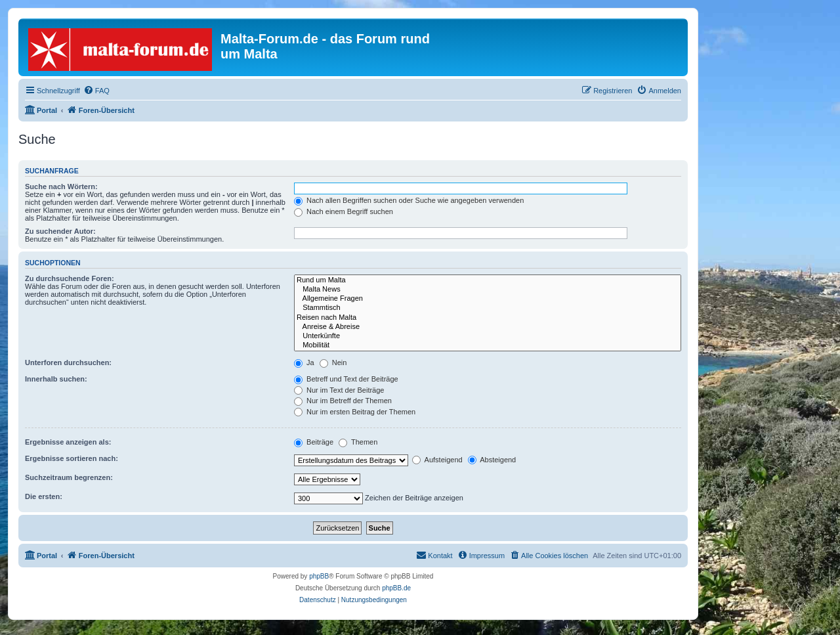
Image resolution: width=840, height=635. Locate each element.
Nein (333, 362)
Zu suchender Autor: (60, 231)
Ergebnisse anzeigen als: (68, 442)
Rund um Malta (488, 280)
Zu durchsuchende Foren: (70, 278)
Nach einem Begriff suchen (344, 211)
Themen (358, 442)
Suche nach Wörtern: (61, 186)
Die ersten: (44, 496)
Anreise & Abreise (488, 327)
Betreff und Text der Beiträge (346, 379)
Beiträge (314, 442)
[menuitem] (96, 91)
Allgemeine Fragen (488, 299)
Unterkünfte (488, 336)
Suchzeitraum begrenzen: (69, 477)
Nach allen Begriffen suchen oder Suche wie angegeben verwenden (409, 200)
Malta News (488, 290)
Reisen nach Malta (488, 318)
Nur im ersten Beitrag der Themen (355, 412)
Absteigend (492, 460)
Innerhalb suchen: (56, 379)
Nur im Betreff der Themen (343, 401)
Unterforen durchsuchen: (68, 362)
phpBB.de (396, 588)
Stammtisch (488, 308)
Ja (304, 362)
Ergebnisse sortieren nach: (72, 458)
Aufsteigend (437, 460)
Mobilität (488, 345)
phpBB (319, 576)
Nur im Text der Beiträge (339, 390)
